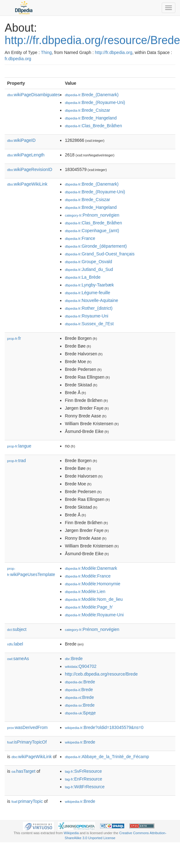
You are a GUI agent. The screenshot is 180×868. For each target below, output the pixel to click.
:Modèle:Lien (85, 591)
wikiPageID (21, 140)
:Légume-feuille (87, 293)
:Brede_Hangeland (91, 118)
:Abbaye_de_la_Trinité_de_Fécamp (107, 757)
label (15, 644)
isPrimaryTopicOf (27, 742)
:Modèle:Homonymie (92, 584)
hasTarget (23, 771)
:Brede (74, 659)
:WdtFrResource (85, 787)
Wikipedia (71, 833)
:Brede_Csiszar (87, 110)
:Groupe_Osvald (88, 262)
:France (80, 238)
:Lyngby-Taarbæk (89, 285)
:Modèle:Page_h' (89, 607)
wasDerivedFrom (27, 727)
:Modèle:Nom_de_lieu (94, 599)
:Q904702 (81, 666)
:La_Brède (83, 277)
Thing (46, 52)
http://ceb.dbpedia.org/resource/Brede (101, 674)
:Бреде (80, 713)
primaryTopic (27, 801)
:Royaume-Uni (86, 316)
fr (14, 338)
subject (17, 629)
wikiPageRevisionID (30, 169)
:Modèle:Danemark (91, 568)
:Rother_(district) (89, 308)
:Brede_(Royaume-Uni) (95, 102)
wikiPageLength (26, 155)
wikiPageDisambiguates (33, 95)
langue (19, 446)
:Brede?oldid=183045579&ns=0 (104, 727)
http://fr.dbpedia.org (114, 52)
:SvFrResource (83, 771)
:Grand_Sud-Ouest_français (100, 254)
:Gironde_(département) (96, 246)
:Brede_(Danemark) (92, 95)
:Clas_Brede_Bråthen (93, 126)
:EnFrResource (83, 779)
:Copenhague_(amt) (92, 231)
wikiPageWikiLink (27, 184)
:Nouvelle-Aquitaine (91, 300)
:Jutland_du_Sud (89, 269)
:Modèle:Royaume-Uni (94, 615)
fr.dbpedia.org (18, 59)
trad (16, 461)
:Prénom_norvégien (92, 215)
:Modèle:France (88, 576)
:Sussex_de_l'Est (89, 324)
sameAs (18, 659)
